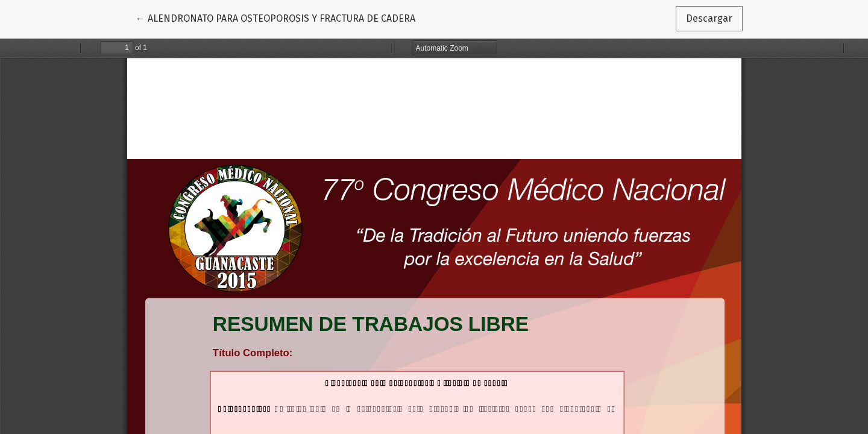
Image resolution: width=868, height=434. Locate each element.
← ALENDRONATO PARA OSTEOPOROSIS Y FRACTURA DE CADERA (275, 17)
